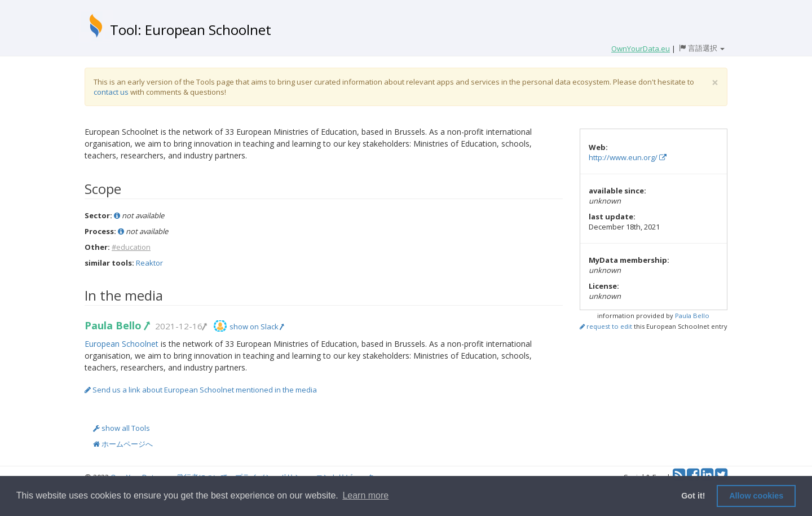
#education (131, 247)
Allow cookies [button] (756, 496)
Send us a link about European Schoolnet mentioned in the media (201, 390)
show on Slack (257, 327)
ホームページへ (123, 444)
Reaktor (149, 263)
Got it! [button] (693, 496)
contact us (111, 92)
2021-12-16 (180, 326)
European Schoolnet (122, 344)
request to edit (606, 326)
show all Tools (122, 428)
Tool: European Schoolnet (191, 30)
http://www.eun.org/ (628, 157)
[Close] (715, 83)
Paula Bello (117, 325)
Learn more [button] (365, 495)
